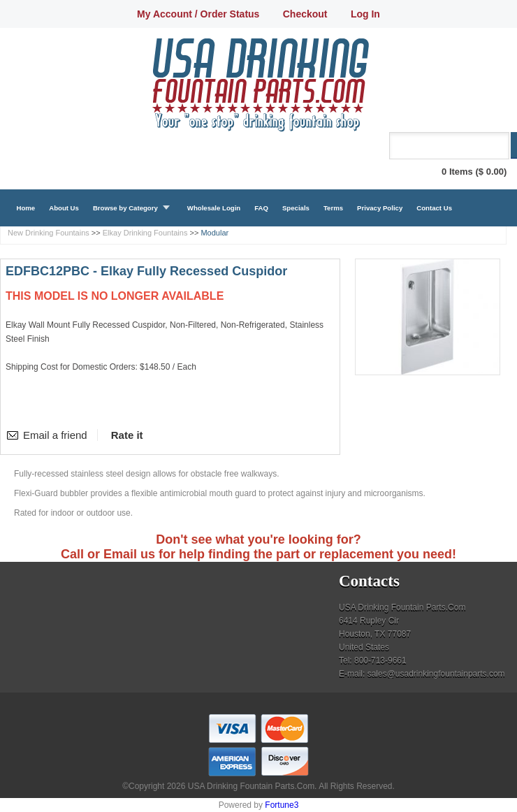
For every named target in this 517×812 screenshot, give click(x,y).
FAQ (261, 208)
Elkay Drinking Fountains (145, 233)
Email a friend (55, 435)
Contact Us (434, 208)
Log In (365, 14)
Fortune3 (282, 805)
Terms (333, 208)
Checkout (305, 14)
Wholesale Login (214, 208)
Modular (214, 233)
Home (26, 208)
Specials (296, 208)
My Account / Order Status (198, 14)
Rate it (127, 435)
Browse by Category (125, 208)
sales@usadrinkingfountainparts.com (436, 674)
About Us (64, 208)
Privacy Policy (380, 208)
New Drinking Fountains (49, 233)
